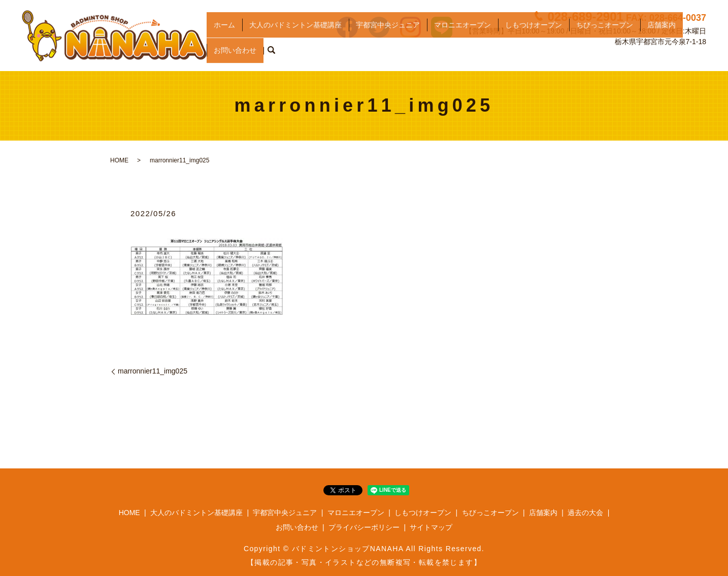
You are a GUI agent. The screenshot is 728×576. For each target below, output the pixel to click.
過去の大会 (585, 513)
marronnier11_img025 (153, 371)
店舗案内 (661, 39)
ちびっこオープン (605, 39)
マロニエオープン (462, 39)
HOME (119, 160)
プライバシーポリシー (364, 527)
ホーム (224, 39)
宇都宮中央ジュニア (388, 39)
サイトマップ (431, 527)
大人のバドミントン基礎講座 (295, 39)
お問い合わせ (235, 55)
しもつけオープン (534, 39)
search (271, 55)
